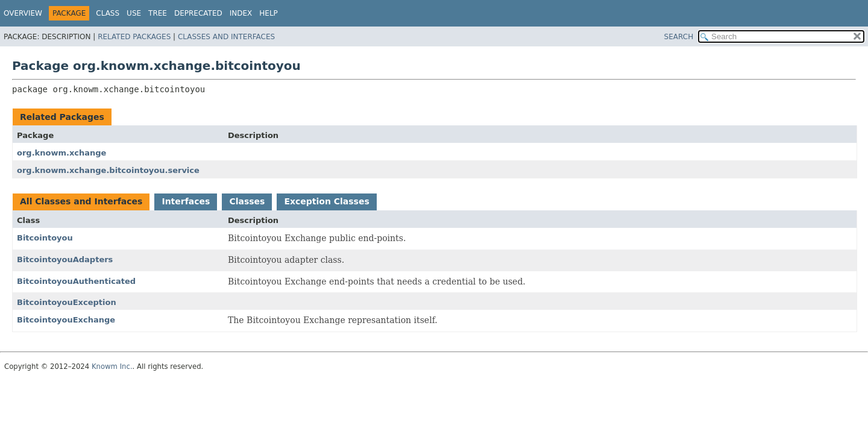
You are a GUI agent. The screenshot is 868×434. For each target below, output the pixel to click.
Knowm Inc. (112, 366)
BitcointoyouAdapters (65, 259)
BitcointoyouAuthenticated (76, 281)
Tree (158, 13)
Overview (23, 13)
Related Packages (134, 37)
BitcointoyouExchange (66, 320)
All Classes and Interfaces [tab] (81, 201)
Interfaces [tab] (186, 201)
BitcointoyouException (67, 302)
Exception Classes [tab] (326, 201)
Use (134, 13)
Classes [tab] (247, 201)
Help (269, 13)
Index (241, 13)
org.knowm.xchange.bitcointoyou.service (108, 170)
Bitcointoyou (45, 238)
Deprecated (198, 13)
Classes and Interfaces (226, 37)
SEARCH (679, 37)
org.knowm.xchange (61, 153)
